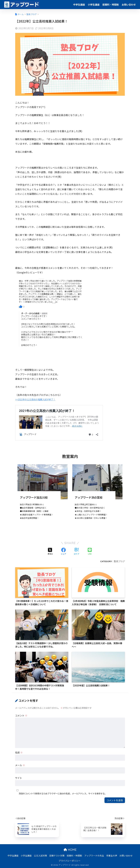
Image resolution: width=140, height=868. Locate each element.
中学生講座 (79, 5)
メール (20, 765)
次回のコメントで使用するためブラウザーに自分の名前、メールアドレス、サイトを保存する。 (63, 793)
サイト (19, 778)
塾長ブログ (119, 561)
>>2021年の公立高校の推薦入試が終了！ (37, 399)
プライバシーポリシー (70, 861)
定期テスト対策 (57, 856)
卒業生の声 (112, 856)
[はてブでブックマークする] (77, 551)
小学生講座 (94, 5)
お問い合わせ (129, 5)
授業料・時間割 (111, 5)
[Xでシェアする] (50, 551)
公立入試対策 (40, 856)
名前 (19, 752)
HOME (70, 850)
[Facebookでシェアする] (63, 551)
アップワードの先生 (94, 856)
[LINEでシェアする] (90, 551)
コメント (21, 715)
